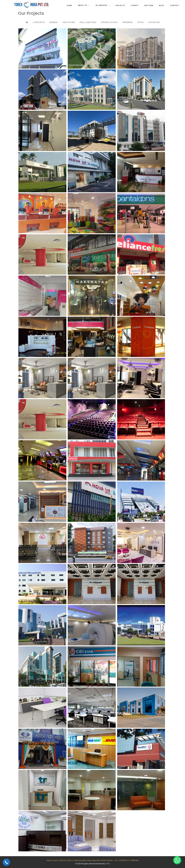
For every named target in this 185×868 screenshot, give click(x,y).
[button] (177, 860)
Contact (175, 5)
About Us (82, 5)
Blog (162, 5)
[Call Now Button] (6, 862)
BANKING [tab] (54, 22)
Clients (134, 5)
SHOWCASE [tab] (154, 22)
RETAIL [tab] (141, 22)
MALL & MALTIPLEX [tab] (88, 22)
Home (69, 5)
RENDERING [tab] (128, 22)
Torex (108, 864)
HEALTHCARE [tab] (69, 22)
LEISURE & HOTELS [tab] (109, 22)
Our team (149, 5)
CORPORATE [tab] (39, 22)
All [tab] (27, 22)
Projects (120, 5)
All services (101, 5)
